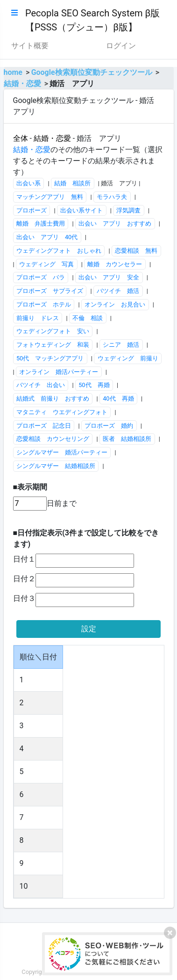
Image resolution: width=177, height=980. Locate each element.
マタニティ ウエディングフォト (62, 412)
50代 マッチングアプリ (50, 358)
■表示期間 (30, 487)
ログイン (121, 46)
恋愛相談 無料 (136, 251)
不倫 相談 (88, 318)
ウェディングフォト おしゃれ (59, 251)
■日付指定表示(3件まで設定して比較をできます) (86, 538)
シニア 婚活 (121, 345)
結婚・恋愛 (22, 84)
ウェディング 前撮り (128, 358)
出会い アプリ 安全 (109, 277)
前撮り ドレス (38, 318)
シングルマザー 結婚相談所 (56, 466)
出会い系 (28, 183)
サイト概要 (30, 46)
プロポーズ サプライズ (50, 291)
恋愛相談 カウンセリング (53, 439)
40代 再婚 (118, 399)
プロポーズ (32, 210)
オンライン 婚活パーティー (59, 372)
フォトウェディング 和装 (53, 345)
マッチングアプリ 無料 (50, 197)
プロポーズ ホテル (44, 304)
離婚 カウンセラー (115, 264)
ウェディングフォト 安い (53, 331)
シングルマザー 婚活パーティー (62, 452)
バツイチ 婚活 (118, 291)
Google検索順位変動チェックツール (92, 72)
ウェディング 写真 (46, 264)
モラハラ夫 (112, 197)
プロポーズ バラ (41, 277)
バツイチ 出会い (41, 385)
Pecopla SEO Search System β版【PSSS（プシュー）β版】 (92, 20)
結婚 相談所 (72, 183)
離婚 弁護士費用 (41, 223)
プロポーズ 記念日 (44, 426)
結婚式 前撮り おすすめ (53, 399)
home (13, 72)
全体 (21, 138)
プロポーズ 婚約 (109, 426)
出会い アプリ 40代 (47, 237)
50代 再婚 (94, 385)
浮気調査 (128, 210)
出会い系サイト (81, 210)
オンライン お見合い (115, 304)
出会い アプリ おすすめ (115, 223)
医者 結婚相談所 (127, 439)
